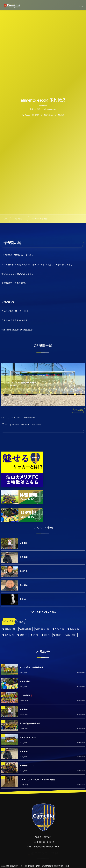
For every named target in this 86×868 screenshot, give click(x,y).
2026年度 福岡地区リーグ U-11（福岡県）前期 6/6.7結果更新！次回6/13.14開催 (35, 866)
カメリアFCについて (28, 738)
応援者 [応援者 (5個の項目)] (23, 635)
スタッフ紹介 (25, 681)
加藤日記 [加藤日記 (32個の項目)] (26, 629)
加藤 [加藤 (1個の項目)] (58, 635)
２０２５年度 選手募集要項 (31, 667)
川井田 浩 (24, 571)
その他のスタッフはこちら (43, 612)
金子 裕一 (24, 599)
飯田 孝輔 (24, 557)
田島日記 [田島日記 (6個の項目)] (74, 629)
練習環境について (27, 766)
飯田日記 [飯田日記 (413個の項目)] (10, 629)
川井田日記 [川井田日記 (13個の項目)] (43, 629)
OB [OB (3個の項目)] (35, 635)
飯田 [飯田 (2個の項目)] (47, 635)
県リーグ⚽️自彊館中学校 (30, 724)
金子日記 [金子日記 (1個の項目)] (72, 635)
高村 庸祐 (24, 585)
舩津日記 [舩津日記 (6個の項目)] (9, 635)
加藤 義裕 (24, 543)
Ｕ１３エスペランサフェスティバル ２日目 (37, 780)
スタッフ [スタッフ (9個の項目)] (59, 629)
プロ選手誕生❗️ (26, 695)
